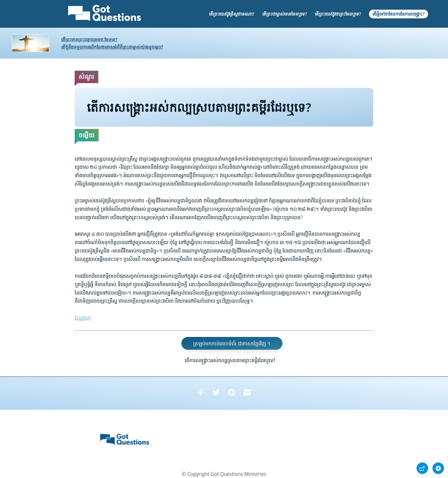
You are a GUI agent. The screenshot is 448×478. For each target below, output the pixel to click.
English (83, 318)
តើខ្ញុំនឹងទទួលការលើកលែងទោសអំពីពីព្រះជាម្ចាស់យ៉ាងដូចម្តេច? (112, 47)
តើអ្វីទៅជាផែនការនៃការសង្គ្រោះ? (398, 14)
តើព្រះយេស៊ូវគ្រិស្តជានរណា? (232, 14)
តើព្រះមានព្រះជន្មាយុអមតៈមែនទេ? (89, 39)
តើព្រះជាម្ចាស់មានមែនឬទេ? (285, 14)
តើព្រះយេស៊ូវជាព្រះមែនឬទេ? (338, 14)
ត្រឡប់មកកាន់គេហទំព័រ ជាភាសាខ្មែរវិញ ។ (232, 343)
